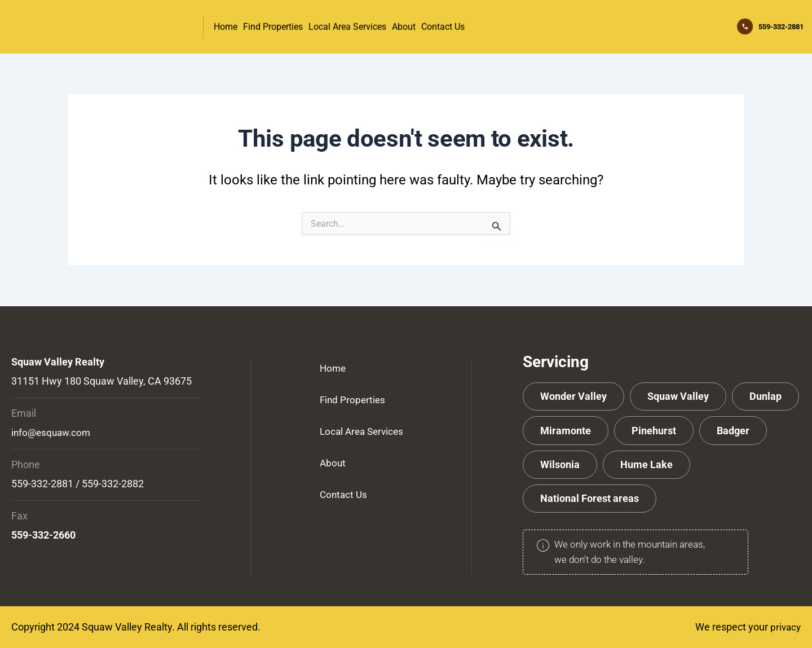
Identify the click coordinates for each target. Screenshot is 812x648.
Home (226, 25)
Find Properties (273, 25)
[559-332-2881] (718, 25)
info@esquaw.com (53, 432)
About (404, 25)
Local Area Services (347, 25)
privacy (785, 627)
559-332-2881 (768, 24)
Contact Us (443, 25)
